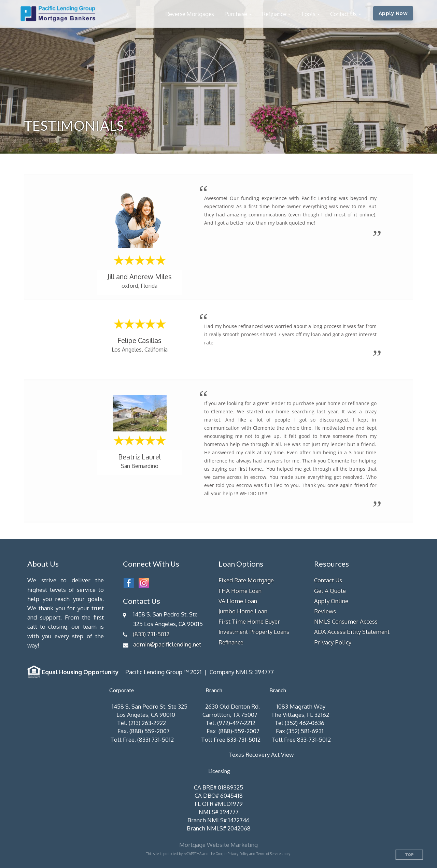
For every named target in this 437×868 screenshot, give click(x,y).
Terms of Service (269, 854)
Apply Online (331, 601)
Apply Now (393, 13)
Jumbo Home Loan (243, 611)
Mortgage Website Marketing (218, 845)
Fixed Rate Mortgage (246, 580)
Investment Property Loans (254, 632)
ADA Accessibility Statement (352, 632)
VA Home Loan (238, 601)
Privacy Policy (333, 642)
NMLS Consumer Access (346, 621)
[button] (238, 14)
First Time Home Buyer (249, 621)
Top (410, 855)
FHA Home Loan (240, 591)
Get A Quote (330, 591)
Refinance (231, 642)
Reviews (325, 611)
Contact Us (328, 580)
